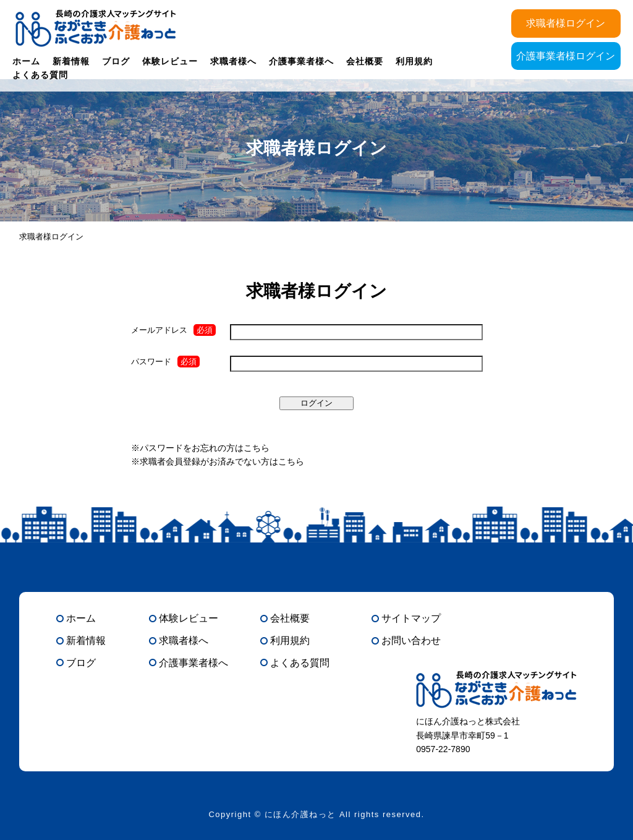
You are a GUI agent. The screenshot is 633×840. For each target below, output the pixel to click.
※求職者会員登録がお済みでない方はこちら (218, 461)
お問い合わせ (411, 641)
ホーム (26, 61)
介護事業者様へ (301, 61)
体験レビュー (170, 61)
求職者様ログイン (566, 23)
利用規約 (414, 61)
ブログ (116, 61)
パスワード (151, 362)
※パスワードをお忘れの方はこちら (200, 448)
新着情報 (71, 61)
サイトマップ (411, 618)
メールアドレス (159, 330)
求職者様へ (233, 61)
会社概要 (365, 61)
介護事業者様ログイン (566, 56)
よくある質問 (40, 75)
